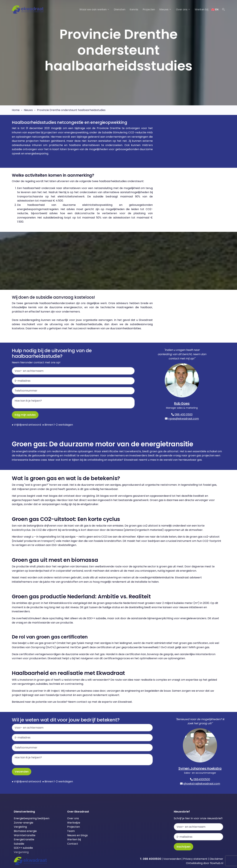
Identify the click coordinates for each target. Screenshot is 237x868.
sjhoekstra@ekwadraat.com (202, 784)
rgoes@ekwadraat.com (184, 419)
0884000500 (202, 779)
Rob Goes (182, 403)
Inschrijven (184, 847)
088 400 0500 (184, 414)
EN (215, 9)
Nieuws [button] (164, 9)
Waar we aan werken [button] (93, 9)
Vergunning (21, 852)
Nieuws (28, 110)
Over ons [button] (182, 9)
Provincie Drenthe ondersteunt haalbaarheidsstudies (71, 110)
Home (16, 110)
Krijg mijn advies (25, 415)
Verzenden (22, 772)
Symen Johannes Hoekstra (200, 768)
